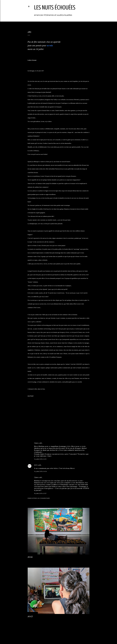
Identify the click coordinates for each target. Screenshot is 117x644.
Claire (36, 443)
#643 (30, 616)
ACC (36, 465)
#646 (30, 557)
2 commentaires (33, 620)
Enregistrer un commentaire (39, 498)
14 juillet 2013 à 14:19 (40, 459)
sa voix (50, 46)
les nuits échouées (55, 7)
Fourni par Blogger (59, 634)
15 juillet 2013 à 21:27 (40, 493)
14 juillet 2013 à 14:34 (40, 471)
